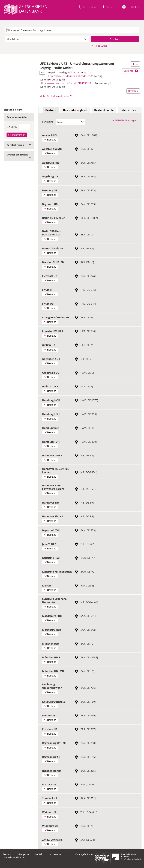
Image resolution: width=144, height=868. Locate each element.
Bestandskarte (104, 110)
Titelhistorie (129, 110)
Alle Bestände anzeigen (125, 120)
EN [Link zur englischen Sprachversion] (133, 7)
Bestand (51, 110)
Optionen (131, 71)
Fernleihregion (19, 145)
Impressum (55, 854)
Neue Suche (99, 46)
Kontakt (39, 854)
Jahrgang (12, 127)
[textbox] (72, 30)
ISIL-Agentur (23, 854)
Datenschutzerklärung (13, 857)
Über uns (7, 854)
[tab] (51, 110)
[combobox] (47, 39)
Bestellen (133, 91)
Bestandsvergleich (75, 110)
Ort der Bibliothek (19, 156)
